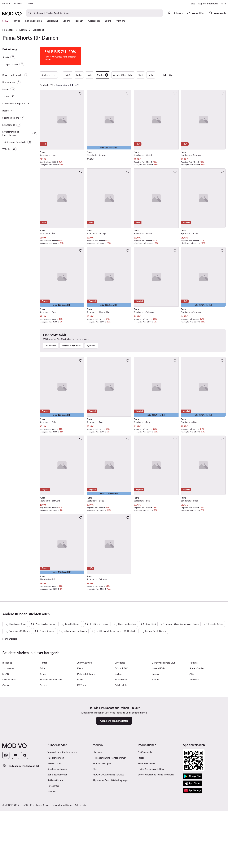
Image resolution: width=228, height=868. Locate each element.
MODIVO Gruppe (102, 844)
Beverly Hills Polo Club (164, 743)
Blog (193, 3)
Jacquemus (8, 749)
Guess (6, 766)
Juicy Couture (84, 743)
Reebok (118, 754)
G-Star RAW (121, 749)
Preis (89, 75)
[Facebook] (25, 836)
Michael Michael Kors (51, 760)
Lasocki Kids (158, 749)
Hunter (43, 743)
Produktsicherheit (147, 844)
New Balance (9, 760)
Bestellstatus (54, 844)
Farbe (79, 75)
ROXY (80, 760)
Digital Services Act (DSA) (151, 849)
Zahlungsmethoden (58, 855)
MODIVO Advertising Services (108, 855)
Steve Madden (197, 749)
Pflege (141, 838)
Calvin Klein (121, 766)
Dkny (80, 749)
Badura (156, 760)
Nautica (194, 743)
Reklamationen (55, 861)
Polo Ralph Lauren (87, 754)
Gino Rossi (120, 743)
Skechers (194, 760)
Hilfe (223, 3)
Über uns (97, 833)
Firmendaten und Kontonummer (109, 838)
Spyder (156, 754)
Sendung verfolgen (57, 849)
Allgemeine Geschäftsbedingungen (110, 861)
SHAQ (6, 754)
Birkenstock (121, 760)
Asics (42, 749)
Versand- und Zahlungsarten (62, 833)
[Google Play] (192, 857)
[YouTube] (15, 836)
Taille (151, 75)
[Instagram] (6, 836)
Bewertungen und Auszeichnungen (156, 855)
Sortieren (49, 75)
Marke (103, 75)
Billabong (7, 743)
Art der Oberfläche (123, 75)
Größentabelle (145, 833)
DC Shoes (82, 766)
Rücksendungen (56, 838)
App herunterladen (208, 3)
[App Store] (192, 864)
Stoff (141, 75)
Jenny (43, 754)
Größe (68, 75)
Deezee (43, 766)
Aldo (192, 754)
